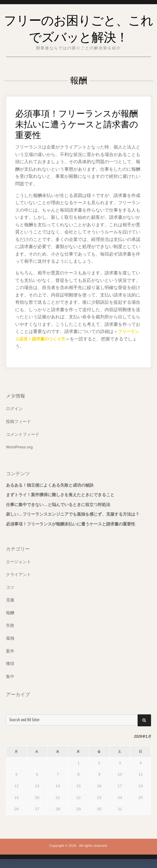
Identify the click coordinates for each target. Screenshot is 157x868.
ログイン (14, 409)
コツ (10, 587)
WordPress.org (19, 447)
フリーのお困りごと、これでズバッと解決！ (79, 27)
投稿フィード (18, 422)
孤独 (10, 638)
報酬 (10, 613)
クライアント (18, 575)
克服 (10, 600)
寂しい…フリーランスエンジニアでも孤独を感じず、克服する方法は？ (73, 514)
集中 (10, 677)
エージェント (18, 562)
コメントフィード (23, 434)
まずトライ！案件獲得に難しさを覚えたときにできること (60, 495)
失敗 (10, 625)
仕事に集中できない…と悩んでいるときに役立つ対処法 (58, 505)
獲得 (10, 664)
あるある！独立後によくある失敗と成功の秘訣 (50, 485)
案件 (10, 651)
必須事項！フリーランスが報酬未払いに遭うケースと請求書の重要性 (78, 123)
